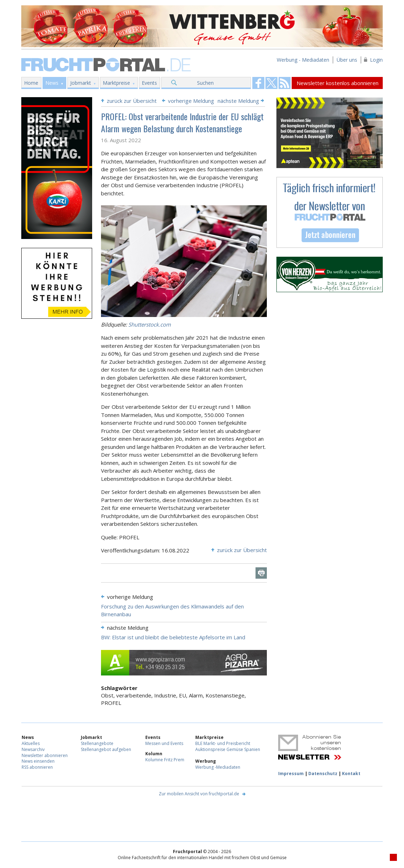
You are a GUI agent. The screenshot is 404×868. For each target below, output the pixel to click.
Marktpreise (116, 83)
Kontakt (351, 774)
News (52, 83)
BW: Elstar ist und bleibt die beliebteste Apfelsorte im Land (173, 637)
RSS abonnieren (37, 767)
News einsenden (38, 761)
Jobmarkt (81, 83)
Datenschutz (323, 774)
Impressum (291, 774)
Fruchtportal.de (107, 64)
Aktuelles (31, 743)
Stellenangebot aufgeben (106, 749)
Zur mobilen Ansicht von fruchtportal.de (199, 794)
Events (149, 83)
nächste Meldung (238, 101)
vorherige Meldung (191, 101)
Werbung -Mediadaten (218, 767)
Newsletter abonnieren (45, 755)
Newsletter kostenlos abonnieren (338, 83)
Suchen (205, 83)
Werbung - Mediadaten (303, 60)
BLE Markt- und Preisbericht (223, 743)
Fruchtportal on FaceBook (258, 83)
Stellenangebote (97, 743)
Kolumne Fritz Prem (165, 760)
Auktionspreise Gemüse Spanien (228, 749)
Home (31, 83)
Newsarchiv (33, 749)
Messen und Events (164, 743)
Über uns (347, 60)
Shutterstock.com (150, 324)
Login (376, 60)
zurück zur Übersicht (132, 101)
